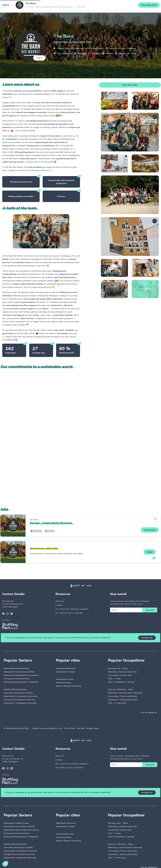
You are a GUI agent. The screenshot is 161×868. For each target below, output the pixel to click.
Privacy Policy (70, 728)
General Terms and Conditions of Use (47, 728)
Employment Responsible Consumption (21, 675)
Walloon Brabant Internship (68, 686)
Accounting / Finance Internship (123, 696)
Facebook (80, 53)
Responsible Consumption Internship (21, 696)
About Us (60, 601)
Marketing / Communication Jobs (123, 672)
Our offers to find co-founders (69, 613)
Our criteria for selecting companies (72, 609)
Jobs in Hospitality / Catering (121, 682)
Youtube (108, 53)
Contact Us (147, 638)
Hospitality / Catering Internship (123, 700)
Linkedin (120, 53)
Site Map (81, 728)
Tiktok (132, 53)
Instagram (94, 53)
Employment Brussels (66, 668)
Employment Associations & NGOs (19, 672)
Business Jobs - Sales (118, 668)
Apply (150, 552)
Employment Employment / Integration (21, 682)
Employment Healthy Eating (16, 668)
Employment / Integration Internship (20, 703)
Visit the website (63, 53)
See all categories (149, 712)
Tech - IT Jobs (114, 679)
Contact (59, 605)
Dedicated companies (55, 6)
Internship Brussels (65, 679)
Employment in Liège (65, 672)
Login (151, 6)
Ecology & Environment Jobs (17, 679)
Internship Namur (64, 683)
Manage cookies (93, 728)
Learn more (150, 530)
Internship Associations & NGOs (18, 693)
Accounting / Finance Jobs (120, 675)
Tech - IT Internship (117, 703)
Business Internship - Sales (121, 689)
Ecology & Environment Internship (19, 700)
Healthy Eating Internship (15, 689)
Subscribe (150, 610)
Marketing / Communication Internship (125, 693)
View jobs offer (130, 85)
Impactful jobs (35, 6)
